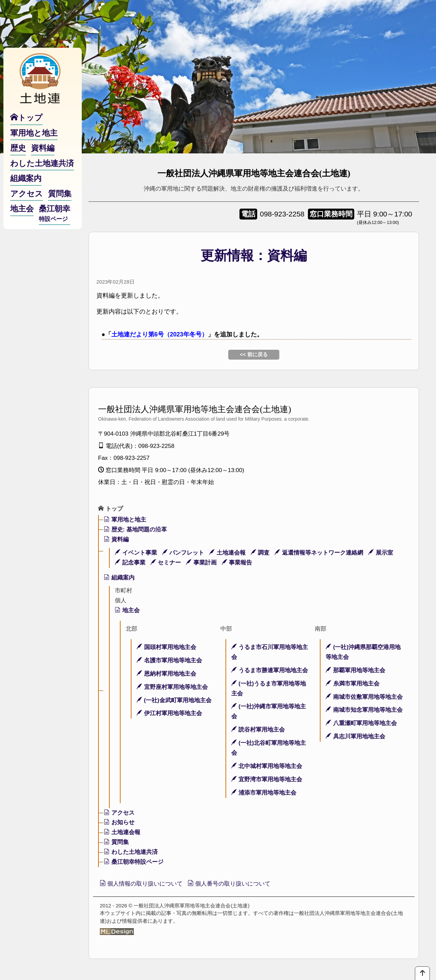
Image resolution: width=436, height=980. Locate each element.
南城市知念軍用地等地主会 (364, 710)
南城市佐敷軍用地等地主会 (364, 697)
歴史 (18, 153)
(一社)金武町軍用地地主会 (174, 700)
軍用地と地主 (125, 520)
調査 (260, 553)
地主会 (127, 611)
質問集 (116, 842)
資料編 (116, 539)
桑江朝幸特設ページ (134, 862)
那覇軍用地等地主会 (355, 670)
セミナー (166, 563)
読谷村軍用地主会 (258, 730)
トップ (111, 509)
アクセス (119, 813)
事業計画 (201, 563)
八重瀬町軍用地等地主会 (361, 723)
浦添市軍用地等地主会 (264, 793)
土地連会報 (227, 553)
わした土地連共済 (131, 852)
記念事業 (130, 563)
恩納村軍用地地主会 (166, 674)
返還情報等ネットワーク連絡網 (319, 553)
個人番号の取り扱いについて (236, 884)
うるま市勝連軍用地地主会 (270, 670)
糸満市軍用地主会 (353, 684)
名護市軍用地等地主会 (169, 661)
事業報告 (237, 563)
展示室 (381, 553)
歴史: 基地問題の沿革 (135, 530)
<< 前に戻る (254, 354)
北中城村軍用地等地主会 (267, 766)
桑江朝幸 (54, 218)
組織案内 (119, 578)
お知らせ (119, 823)
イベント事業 (136, 553)
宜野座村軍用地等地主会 (172, 687)
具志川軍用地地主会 (355, 737)
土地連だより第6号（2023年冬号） (160, 334)
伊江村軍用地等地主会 (169, 714)
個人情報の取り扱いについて (144, 884)
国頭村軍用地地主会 (166, 647)
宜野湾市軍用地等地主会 (267, 779)
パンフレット (183, 553)
